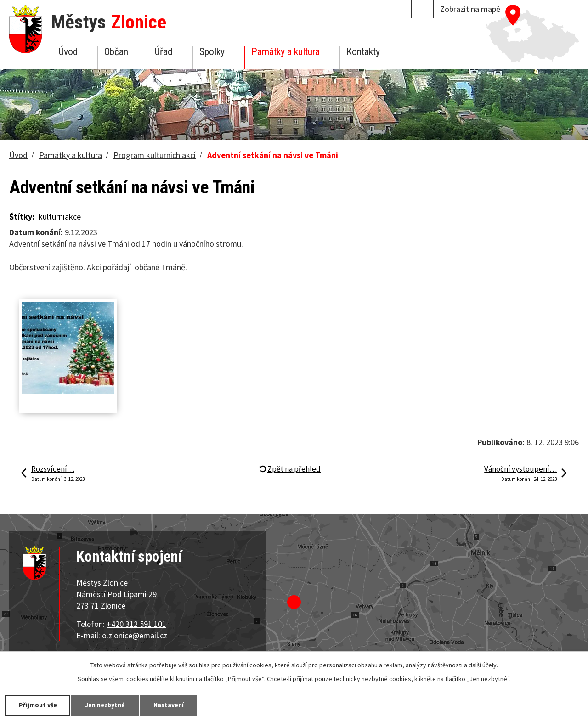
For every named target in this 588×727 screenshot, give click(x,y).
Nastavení (170, 705)
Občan (116, 52)
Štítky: (22, 217)
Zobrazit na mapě (470, 9)
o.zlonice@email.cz (135, 635)
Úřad (164, 52)
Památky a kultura (286, 52)
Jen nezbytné (106, 705)
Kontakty (363, 52)
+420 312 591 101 (136, 624)
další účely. (483, 665)
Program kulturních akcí (155, 155)
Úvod (68, 52)
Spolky (212, 52)
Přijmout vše (38, 705)
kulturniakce (60, 217)
